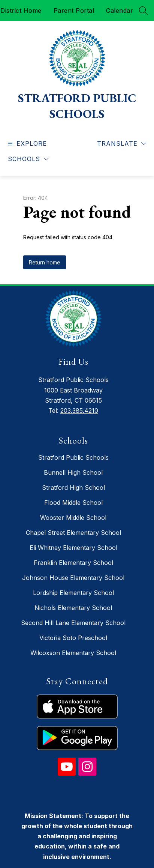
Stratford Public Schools (73, 457)
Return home (45, 262)
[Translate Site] (122, 144)
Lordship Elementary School (73, 593)
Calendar (120, 11)
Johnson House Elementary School (73, 578)
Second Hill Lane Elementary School (73, 623)
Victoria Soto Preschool (73, 638)
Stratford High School (73, 488)
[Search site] (144, 11)
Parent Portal (74, 11)
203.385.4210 (79, 411)
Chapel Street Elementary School (73, 533)
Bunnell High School (73, 472)
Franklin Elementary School (73, 563)
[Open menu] (26, 144)
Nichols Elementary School (73, 608)
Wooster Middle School (73, 518)
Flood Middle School (73, 503)
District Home (21, 11)
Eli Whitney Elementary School (73, 548)
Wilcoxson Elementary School (73, 653)
